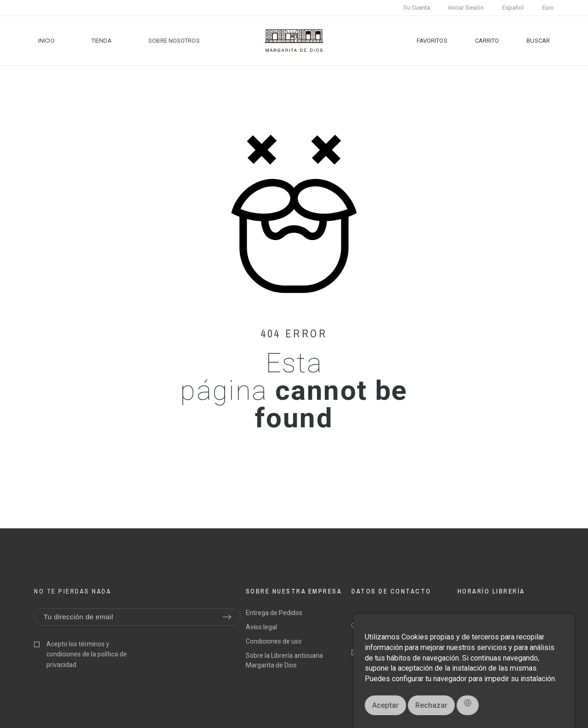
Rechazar (431, 705)
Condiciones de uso (274, 641)
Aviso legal (261, 627)
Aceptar (385, 705)
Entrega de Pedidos (274, 613)
